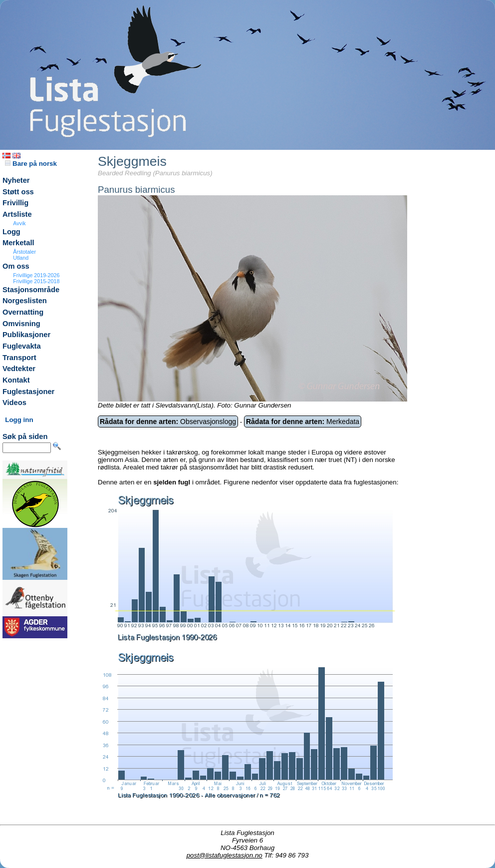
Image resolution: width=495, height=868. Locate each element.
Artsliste (17, 214)
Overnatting (23, 312)
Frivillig (15, 203)
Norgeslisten (25, 301)
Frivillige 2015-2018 (36, 281)
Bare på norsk (31, 164)
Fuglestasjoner (28, 392)
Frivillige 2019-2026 (36, 275)
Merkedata (303, 422)
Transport (19, 358)
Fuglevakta (22, 346)
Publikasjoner (26, 335)
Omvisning (21, 324)
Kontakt (16, 380)
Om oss (16, 266)
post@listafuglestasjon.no (225, 855)
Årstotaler (24, 252)
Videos (14, 403)
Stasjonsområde (31, 290)
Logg (11, 232)
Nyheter (16, 180)
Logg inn (19, 420)
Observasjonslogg (168, 422)
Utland (21, 258)
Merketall (18, 243)
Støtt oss (18, 192)
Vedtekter (19, 369)
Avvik (19, 223)
